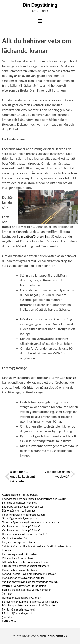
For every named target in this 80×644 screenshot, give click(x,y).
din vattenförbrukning (34, 236)
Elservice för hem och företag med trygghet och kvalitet (34, 499)
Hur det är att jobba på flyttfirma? (21, 598)
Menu (40, 21)
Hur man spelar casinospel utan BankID (25, 534)
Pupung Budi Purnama (53, 636)
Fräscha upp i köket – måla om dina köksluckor (29, 605)
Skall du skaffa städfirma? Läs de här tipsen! (27, 590)
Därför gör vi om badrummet (19, 510)
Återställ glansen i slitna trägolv (20, 495)
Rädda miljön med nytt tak (17, 613)
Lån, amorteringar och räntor (19, 542)
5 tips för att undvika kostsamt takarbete (23, 476)
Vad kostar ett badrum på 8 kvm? (21, 526)
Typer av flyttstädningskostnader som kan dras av (30, 522)
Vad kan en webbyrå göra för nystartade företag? (30, 582)
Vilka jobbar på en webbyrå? (19, 558)
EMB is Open (10, 621)
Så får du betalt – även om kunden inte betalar (29, 574)
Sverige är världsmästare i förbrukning (24, 586)
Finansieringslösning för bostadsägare (24, 515)
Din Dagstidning (40, 5)
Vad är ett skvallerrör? (15, 538)
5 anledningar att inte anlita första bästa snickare (30, 602)
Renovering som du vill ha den (20, 554)
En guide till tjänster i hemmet (19, 503)
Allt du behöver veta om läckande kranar (26, 562)
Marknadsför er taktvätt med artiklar (23, 578)
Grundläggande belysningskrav (20, 518)
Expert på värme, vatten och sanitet (22, 507)
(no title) (7, 594)
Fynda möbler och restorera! (18, 610)
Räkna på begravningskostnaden (21, 570)
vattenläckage (66, 377)
